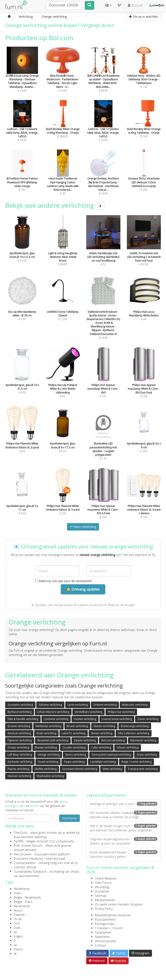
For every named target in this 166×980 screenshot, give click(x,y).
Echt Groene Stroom (28, 846)
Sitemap (101, 896)
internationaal (55, 858)
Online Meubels (106, 878)
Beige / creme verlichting (136, 762)
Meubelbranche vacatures (113, 915)
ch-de (18, 919)
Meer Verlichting (83, 527)
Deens (18, 949)
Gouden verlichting (74, 747)
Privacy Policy (104, 909)
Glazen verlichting (104, 726)
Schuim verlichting (128, 747)
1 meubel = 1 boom (109, 928)
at (15, 954)
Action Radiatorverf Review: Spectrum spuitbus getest (124, 854)
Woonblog (102, 887)
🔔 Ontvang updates (83, 589)
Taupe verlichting (74, 762)
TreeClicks (21, 833)
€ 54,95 (63, 75)
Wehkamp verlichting (48, 726)
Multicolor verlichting (135, 705)
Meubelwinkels (105, 900)
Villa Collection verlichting (134, 733)
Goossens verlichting (20, 705)
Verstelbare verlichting (89, 712)
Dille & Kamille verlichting (23, 719)
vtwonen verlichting (19, 776)
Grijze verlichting (147, 755)
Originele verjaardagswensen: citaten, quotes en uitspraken (124, 841)
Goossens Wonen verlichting (80, 769)
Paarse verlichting (18, 769)
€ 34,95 (22, 75)
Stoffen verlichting (46, 769)
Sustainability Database (30, 871)
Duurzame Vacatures (28, 858)
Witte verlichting (112, 769)
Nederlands (22, 889)
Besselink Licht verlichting (53, 740)
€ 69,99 (103, 75)
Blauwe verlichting (46, 747)
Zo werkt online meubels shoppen (119, 904)
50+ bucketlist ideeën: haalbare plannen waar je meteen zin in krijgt (124, 815)
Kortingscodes (105, 924)
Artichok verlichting (19, 733)
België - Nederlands (27, 897)
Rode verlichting (46, 733)
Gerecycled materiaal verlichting (111, 755)
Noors (18, 910)
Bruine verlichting (77, 726)
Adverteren (102, 937)
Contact (100, 945)
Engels (18, 936)
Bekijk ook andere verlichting (55, 205)
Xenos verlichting (76, 755)
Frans (18, 893)
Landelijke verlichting (103, 762)
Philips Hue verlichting (121, 712)
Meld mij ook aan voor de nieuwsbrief (63, 581)
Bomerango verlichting (135, 726)
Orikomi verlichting (105, 705)
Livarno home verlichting (117, 719)
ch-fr (17, 923)
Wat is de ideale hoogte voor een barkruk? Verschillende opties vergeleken (124, 828)
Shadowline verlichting (50, 776)
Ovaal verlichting (48, 762)
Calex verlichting (101, 747)
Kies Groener (23, 854)
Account (135, 5)
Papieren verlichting (20, 740)
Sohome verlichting (50, 705)
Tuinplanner (103, 932)
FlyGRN (19, 841)
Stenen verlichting (102, 733)
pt (15, 932)
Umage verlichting (49, 755)
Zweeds (19, 915)
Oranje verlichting (18, 747)
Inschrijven (69, 818)
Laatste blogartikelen (106, 795)
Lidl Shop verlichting (20, 755)
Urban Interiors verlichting (53, 712)
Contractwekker (25, 863)
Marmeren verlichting (143, 740)
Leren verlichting (78, 705)
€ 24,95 (103, 178)
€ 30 (63, 178)
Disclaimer (102, 891)
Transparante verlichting (143, 769)
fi (15, 941)
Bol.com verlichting (113, 740)
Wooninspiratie (105, 941)
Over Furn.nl (103, 883)
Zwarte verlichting (85, 740)
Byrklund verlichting (20, 712)
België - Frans (23, 902)
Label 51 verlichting (74, 733)
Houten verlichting (85, 719)
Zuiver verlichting (148, 719)
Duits (17, 928)
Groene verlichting (19, 726)
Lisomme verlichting (56, 719)
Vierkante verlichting (20, 762)
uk (15, 945)
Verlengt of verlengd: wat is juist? (124, 804)
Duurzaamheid (105, 919)
